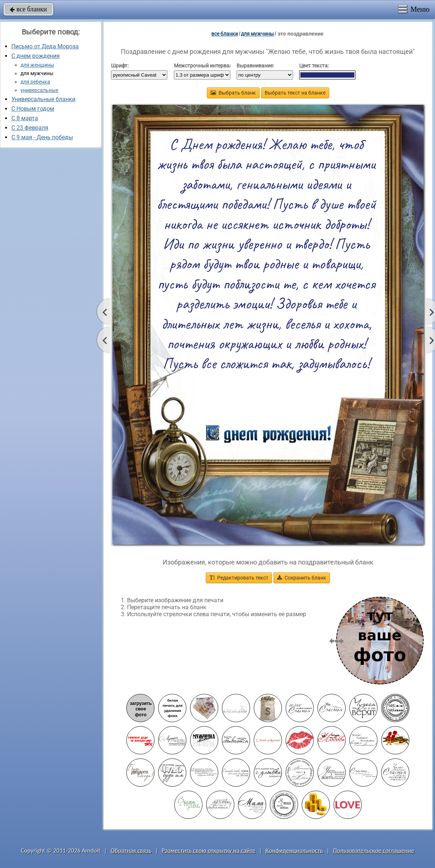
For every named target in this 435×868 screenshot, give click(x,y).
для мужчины (257, 34)
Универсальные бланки (43, 99)
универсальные (39, 90)
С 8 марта (25, 118)
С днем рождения (36, 56)
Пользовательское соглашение (374, 851)
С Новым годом (33, 109)
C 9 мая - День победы (42, 137)
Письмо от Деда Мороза (45, 46)
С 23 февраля (30, 128)
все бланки (28, 9)
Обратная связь (131, 851)
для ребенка (35, 82)
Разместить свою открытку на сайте (209, 851)
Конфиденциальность (294, 851)
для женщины (37, 65)
